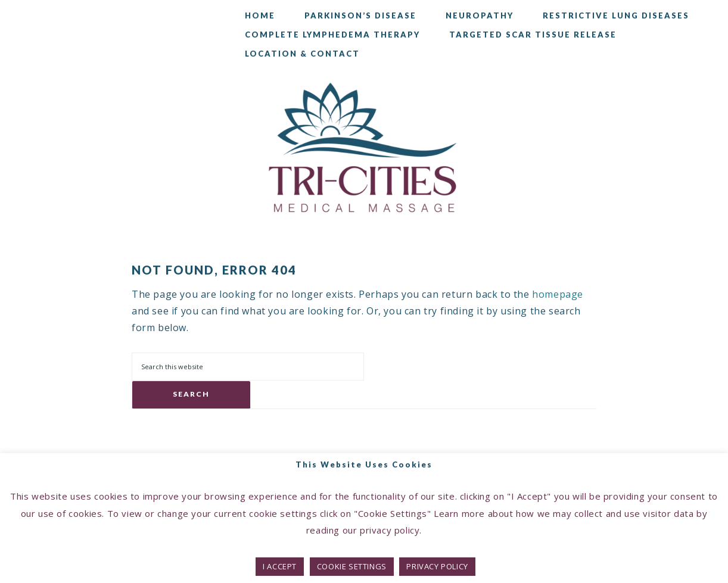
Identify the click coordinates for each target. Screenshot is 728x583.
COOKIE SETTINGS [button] (352, 566)
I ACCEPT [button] (280, 566)
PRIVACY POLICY (437, 566)
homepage (558, 294)
